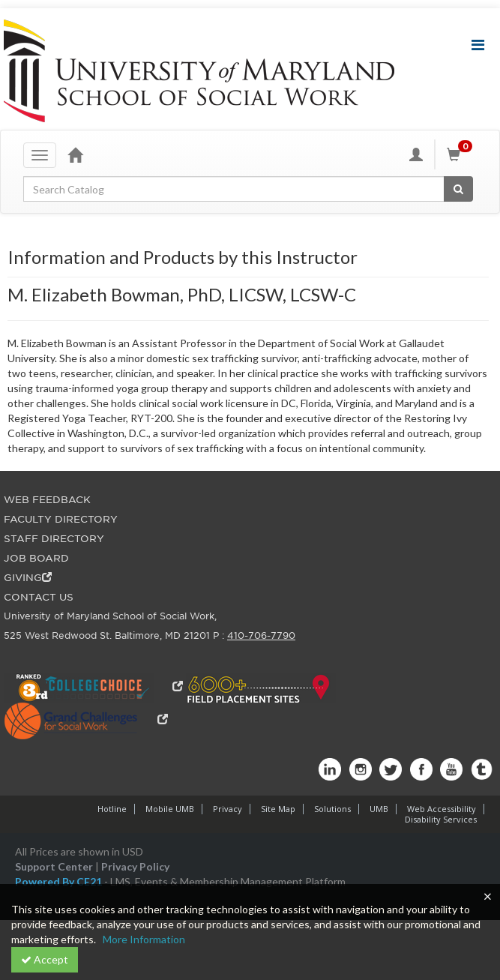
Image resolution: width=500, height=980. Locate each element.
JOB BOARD (36, 558)
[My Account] (416, 154)
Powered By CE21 (60, 881)
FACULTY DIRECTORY (61, 519)
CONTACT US (39, 597)
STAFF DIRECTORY (54, 539)
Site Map (278, 809)
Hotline (112, 809)
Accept (45, 959)
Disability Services (441, 819)
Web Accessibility (442, 809)
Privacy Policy (135, 866)
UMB (379, 809)
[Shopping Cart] (462, 154)
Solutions (332, 809)
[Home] (75, 154)
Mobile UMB (170, 809)
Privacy (228, 809)
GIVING (28, 578)
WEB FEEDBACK (47, 500)
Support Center (54, 866)
